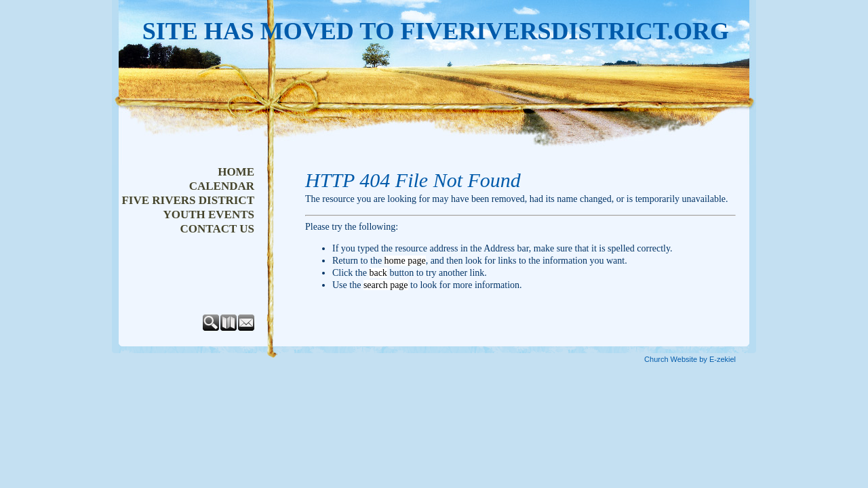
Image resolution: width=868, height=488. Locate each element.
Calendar (222, 186)
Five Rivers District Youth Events (188, 207)
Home (236, 172)
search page (386, 285)
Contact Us (217, 229)
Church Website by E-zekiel (690, 359)
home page (405, 261)
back (378, 273)
